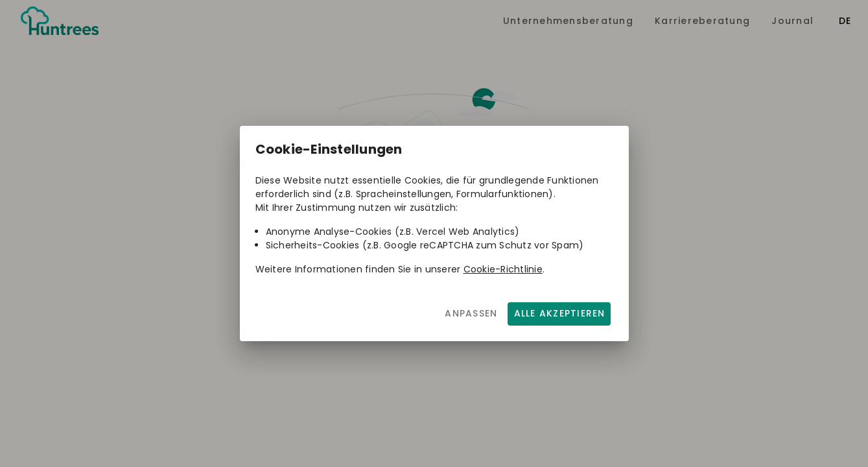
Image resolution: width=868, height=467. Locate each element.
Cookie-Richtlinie (503, 269)
